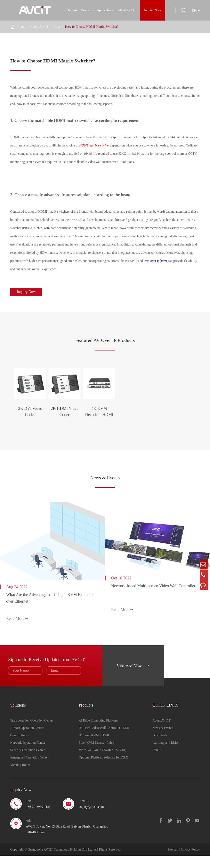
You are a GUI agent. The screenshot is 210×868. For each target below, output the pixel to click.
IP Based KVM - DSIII (94, 748)
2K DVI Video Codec (43, 436)
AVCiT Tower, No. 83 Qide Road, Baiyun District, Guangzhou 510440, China (67, 842)
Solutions (70, 10)
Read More (17, 632)
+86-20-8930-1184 (38, 819)
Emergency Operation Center (29, 770)
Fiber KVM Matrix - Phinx (96, 755)
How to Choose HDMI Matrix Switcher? (92, 27)
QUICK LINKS (165, 716)
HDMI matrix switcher (94, 145)
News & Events (105, 497)
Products (86, 10)
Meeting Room (20, 777)
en (194, 10)
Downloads (160, 748)
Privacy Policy (190, 862)
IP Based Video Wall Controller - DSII (104, 740)
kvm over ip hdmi (155, 261)
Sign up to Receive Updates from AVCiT (49, 671)
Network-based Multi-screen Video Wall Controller (154, 603)
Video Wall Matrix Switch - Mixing (102, 762)
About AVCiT (126, 10)
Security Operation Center (27, 762)
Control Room (20, 748)
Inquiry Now (151, 10)
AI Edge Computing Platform (98, 733)
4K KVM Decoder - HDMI (167, 436)
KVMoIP (131, 261)
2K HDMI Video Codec (105, 436)
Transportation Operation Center (32, 733)
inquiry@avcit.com (91, 819)
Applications (104, 10)
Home (21, 27)
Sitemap (173, 862)
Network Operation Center (28, 755)
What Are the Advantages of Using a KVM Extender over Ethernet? (42, 611)
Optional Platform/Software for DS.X (103, 770)
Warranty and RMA (165, 755)
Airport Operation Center (27, 740)
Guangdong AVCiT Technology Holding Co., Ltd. (60, 862)
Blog (57, 27)
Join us (157, 762)
